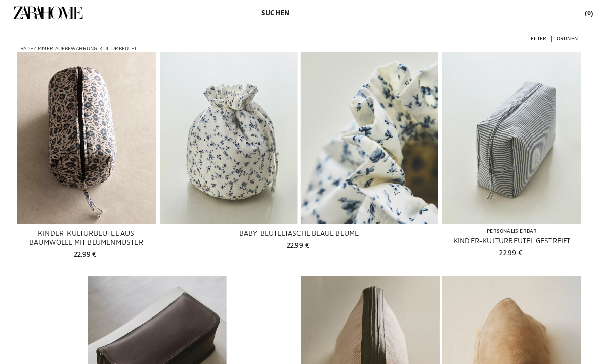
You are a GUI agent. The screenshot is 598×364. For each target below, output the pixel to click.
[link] (48, 13)
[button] (539, 38)
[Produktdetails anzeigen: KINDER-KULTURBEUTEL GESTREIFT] (512, 138)
